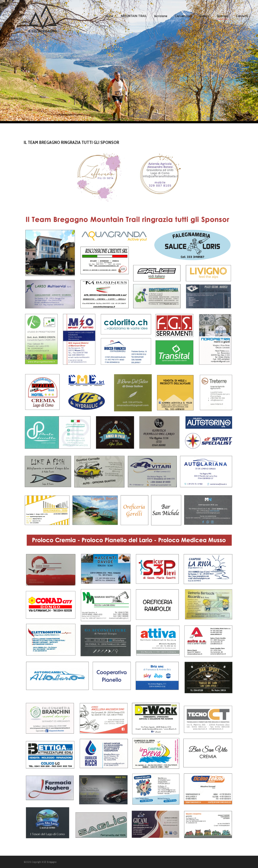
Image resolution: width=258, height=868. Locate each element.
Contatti (242, 16)
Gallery (204, 16)
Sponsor (223, 16)
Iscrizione (161, 16)
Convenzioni (183, 16)
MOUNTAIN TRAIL (134, 16)
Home (109, 16)
